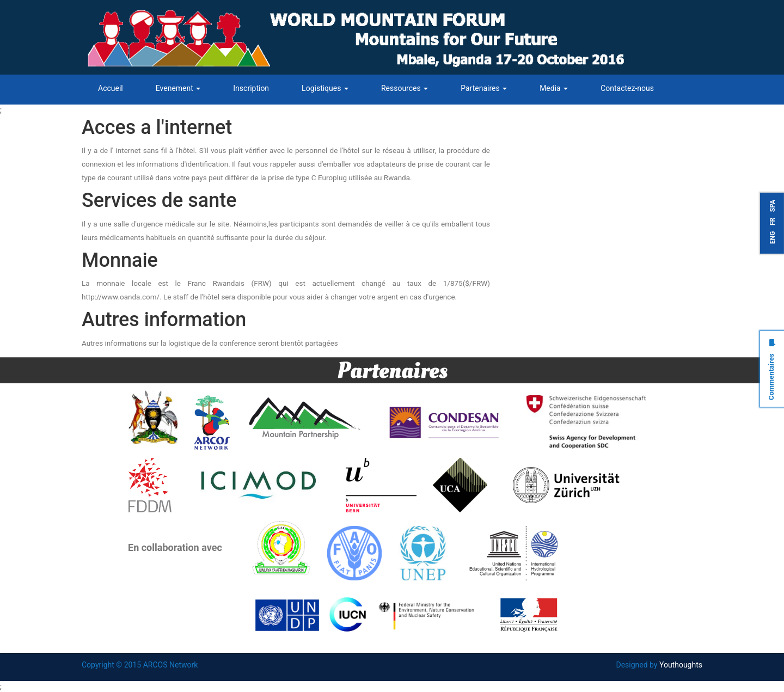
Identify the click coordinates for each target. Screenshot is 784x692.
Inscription (251, 88)
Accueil (111, 88)
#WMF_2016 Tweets (549, 123)
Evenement (178, 88)
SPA (773, 206)
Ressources (405, 88)
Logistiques (325, 88)
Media (554, 88)
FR (773, 222)
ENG (773, 238)
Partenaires (484, 88)
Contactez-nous (627, 88)
